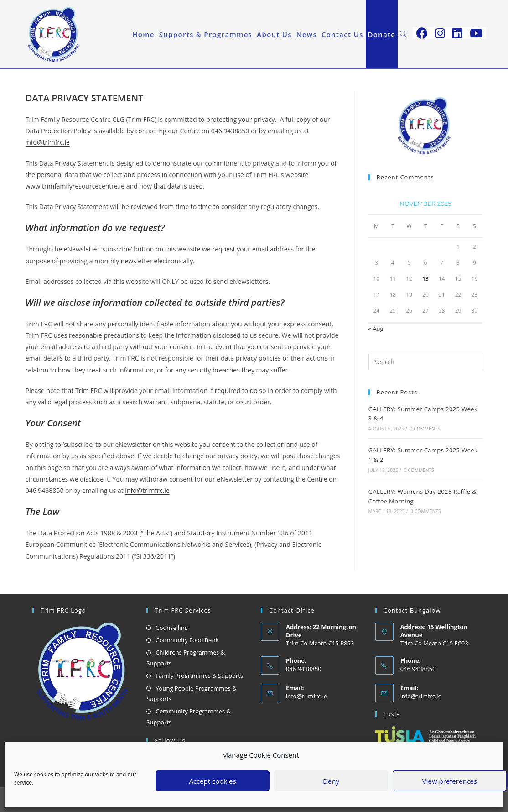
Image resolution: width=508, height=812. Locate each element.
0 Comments (425, 429)
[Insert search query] (426, 362)
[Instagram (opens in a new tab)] (440, 33)
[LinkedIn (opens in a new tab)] (457, 33)
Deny (331, 781)
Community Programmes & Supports (189, 716)
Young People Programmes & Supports (191, 694)
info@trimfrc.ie (48, 142)
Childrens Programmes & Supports (186, 657)
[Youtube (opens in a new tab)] (476, 33)
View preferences (450, 781)
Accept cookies (212, 781)
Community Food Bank (187, 640)
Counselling (171, 628)
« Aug (376, 329)
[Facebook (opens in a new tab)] (422, 33)
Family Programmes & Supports (199, 676)
